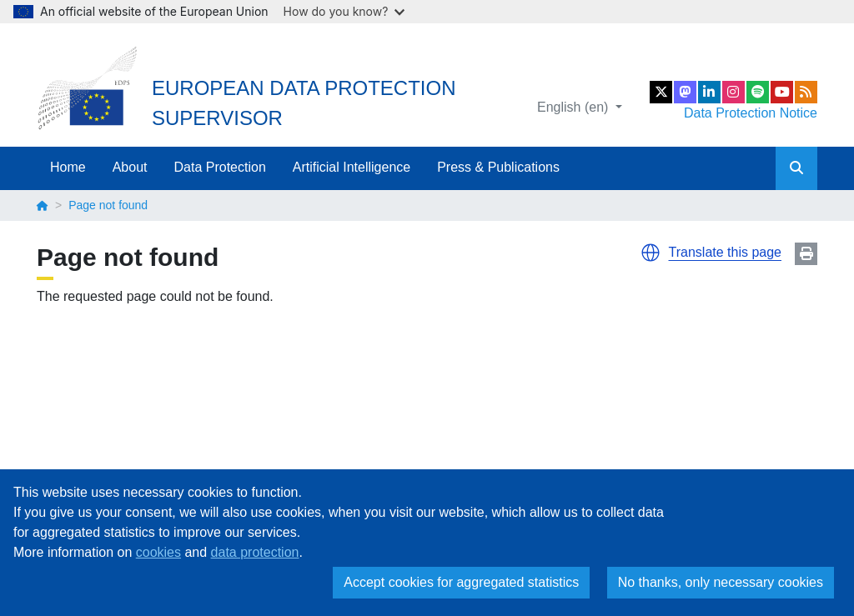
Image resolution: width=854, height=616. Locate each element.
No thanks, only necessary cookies (721, 582)
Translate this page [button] (725, 252)
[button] (651, 253)
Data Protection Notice (751, 113)
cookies (158, 552)
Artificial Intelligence (352, 167)
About (130, 167)
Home (68, 167)
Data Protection (220, 167)
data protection (255, 552)
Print (806, 254)
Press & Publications (498, 167)
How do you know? (344, 11)
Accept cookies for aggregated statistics (461, 582)
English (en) (575, 107)
